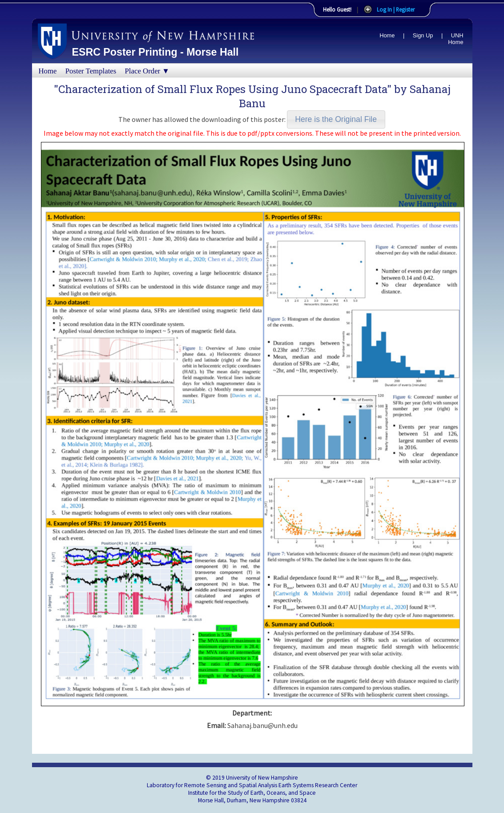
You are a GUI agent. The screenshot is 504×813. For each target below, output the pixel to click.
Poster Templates (91, 71)
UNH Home (456, 39)
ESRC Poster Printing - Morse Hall (155, 52)
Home (387, 35)
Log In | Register (396, 9)
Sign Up (423, 35)
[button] (336, 119)
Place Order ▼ (147, 71)
